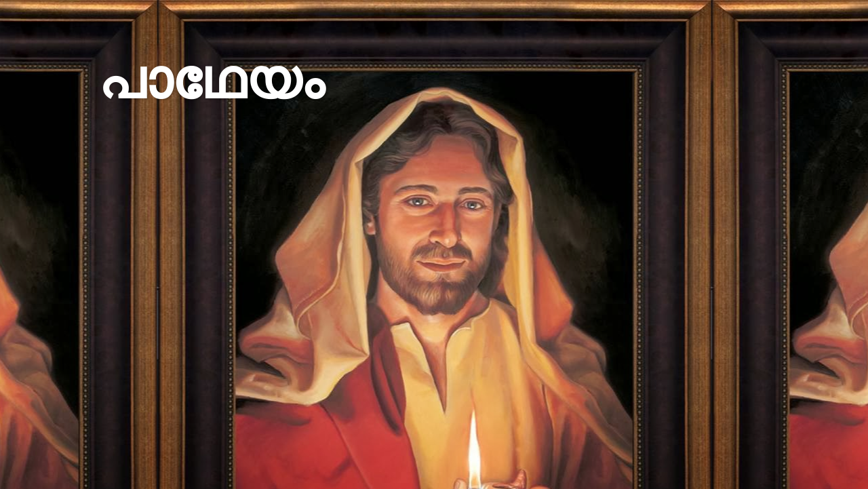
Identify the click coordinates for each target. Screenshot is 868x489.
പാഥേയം (211, 80)
